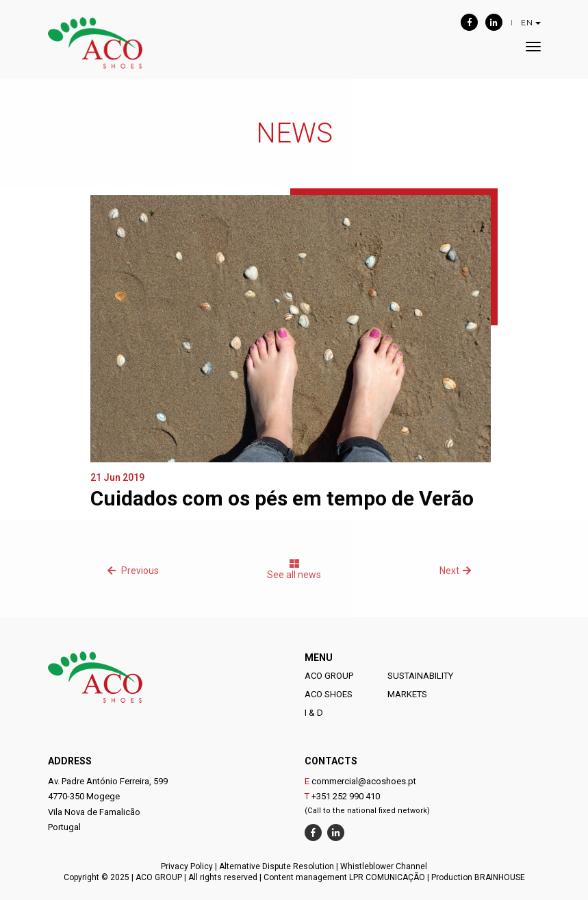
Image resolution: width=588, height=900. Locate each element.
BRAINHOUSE (500, 877)
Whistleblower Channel (384, 866)
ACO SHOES (329, 694)
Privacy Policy (187, 866)
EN (531, 23)
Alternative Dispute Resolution (277, 866)
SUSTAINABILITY (420, 676)
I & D (314, 713)
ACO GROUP (329, 676)
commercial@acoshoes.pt (364, 781)
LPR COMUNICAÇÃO (387, 877)
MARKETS (407, 694)
